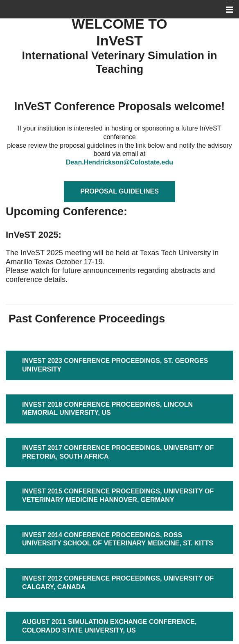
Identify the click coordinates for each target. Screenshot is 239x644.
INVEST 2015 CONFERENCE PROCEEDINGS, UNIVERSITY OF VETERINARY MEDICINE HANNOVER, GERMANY (118, 495)
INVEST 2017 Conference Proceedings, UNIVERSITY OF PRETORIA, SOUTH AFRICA (118, 452)
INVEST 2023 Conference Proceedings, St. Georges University (115, 365)
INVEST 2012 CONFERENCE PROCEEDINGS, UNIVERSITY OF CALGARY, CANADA (118, 583)
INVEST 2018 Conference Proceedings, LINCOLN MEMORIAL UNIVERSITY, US (107, 409)
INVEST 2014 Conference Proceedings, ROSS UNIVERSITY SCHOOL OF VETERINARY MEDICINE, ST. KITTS (118, 539)
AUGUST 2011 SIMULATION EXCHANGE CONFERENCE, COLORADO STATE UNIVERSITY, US (109, 626)
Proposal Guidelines (120, 191)
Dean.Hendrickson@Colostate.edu (120, 162)
